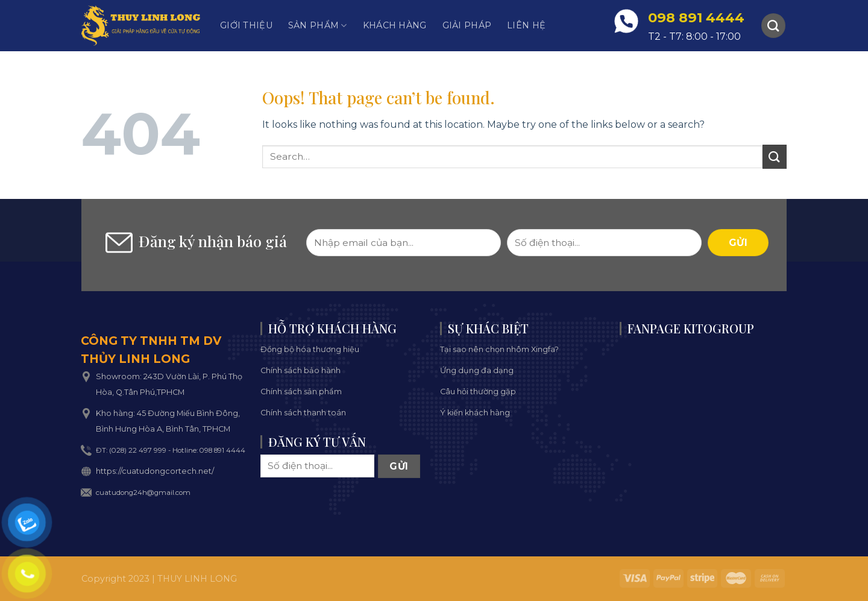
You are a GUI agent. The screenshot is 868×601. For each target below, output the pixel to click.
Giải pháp (467, 25)
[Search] (773, 25)
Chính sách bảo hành (300, 370)
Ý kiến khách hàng (475, 413)
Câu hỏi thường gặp (478, 392)
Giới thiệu (246, 25)
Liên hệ (526, 25)
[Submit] (775, 156)
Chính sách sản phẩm (301, 392)
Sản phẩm (318, 26)
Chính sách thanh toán (303, 413)
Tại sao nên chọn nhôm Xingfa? (499, 349)
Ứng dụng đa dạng (477, 370)
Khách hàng (395, 25)
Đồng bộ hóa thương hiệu (310, 349)
